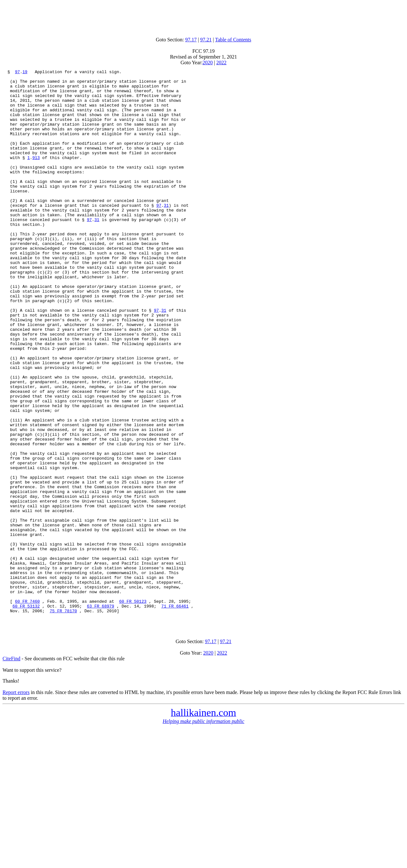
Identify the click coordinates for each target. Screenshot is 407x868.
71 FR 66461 (175, 714)
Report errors (16, 803)
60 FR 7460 (27, 708)
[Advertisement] (203, 17)
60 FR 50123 (133, 708)
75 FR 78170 (63, 719)
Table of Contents (233, 40)
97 (17, 73)
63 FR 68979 (100, 714)
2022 (221, 62)
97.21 (206, 40)
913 (36, 176)
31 (166, 233)
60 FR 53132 (26, 714)
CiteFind (11, 769)
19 (25, 73)
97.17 (191, 40)
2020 (208, 62)
